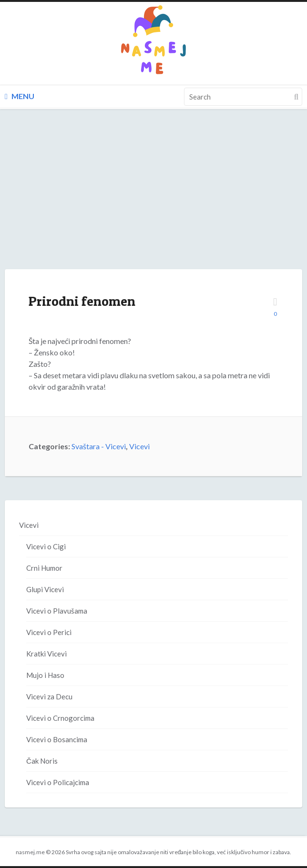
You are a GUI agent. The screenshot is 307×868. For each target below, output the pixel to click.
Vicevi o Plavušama (57, 611)
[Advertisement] (153, 199)
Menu (20, 96)
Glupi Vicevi (45, 589)
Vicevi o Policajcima (58, 782)
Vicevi (139, 446)
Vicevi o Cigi (46, 546)
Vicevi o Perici (49, 632)
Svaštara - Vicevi (99, 446)
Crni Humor (44, 568)
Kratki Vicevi (46, 654)
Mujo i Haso (45, 675)
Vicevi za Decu (49, 696)
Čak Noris (42, 761)
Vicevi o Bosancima (57, 739)
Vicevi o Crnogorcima (60, 718)
